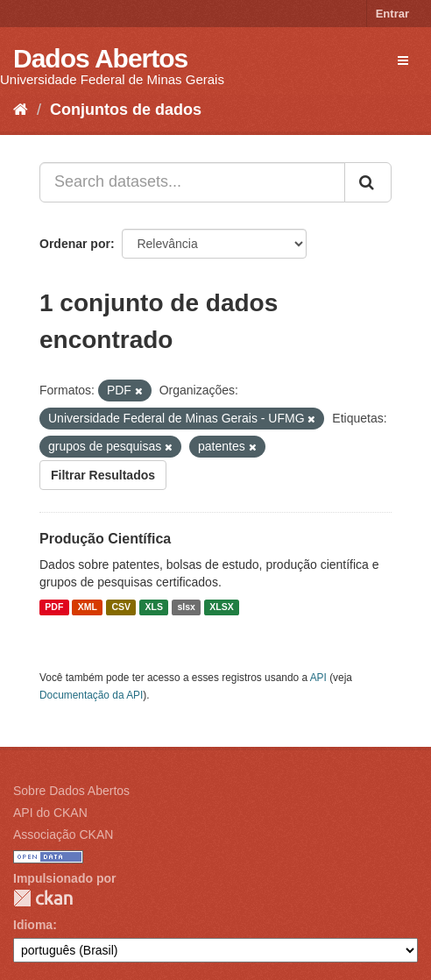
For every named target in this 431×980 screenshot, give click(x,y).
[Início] (21, 110)
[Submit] (368, 182)
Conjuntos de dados (126, 110)
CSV (121, 607)
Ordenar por (75, 244)
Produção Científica (105, 539)
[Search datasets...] (192, 182)
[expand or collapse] (403, 60)
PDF (54, 607)
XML (88, 607)
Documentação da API (91, 695)
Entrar (392, 14)
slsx (186, 607)
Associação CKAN (63, 834)
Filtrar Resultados (103, 475)
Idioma (33, 925)
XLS (154, 607)
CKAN (43, 898)
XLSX (221, 607)
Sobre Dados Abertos (71, 791)
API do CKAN (50, 813)
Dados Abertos (100, 58)
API (318, 678)
